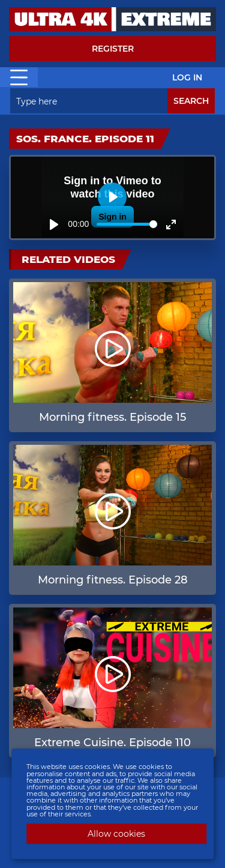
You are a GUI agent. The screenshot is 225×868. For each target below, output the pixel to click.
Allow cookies (116, 834)
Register (113, 49)
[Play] (54, 225)
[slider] (127, 224)
